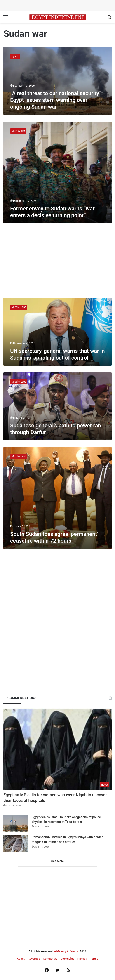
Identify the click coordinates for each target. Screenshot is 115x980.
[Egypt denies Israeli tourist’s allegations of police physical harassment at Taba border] (16, 823)
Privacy (82, 959)
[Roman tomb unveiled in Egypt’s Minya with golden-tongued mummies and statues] (16, 843)
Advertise (34, 959)
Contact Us (50, 959)
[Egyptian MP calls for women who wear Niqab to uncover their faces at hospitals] (57, 749)
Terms (94, 959)
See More (57, 861)
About (21, 959)
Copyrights (67, 959)
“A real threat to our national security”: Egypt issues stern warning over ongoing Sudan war (56, 100)
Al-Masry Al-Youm (66, 951)
